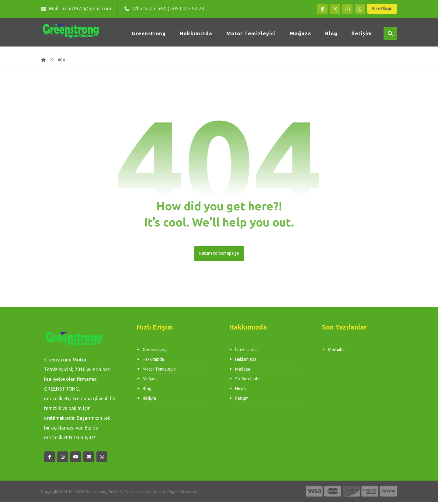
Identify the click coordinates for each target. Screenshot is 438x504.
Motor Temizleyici (160, 371)
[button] (322, 9)
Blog (147, 390)
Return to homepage (219, 255)
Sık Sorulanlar (248, 381)
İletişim (149, 400)
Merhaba (336, 351)
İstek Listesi (246, 351)
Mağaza (150, 381)
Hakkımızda (153, 361)
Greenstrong (155, 351)
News (240, 390)
